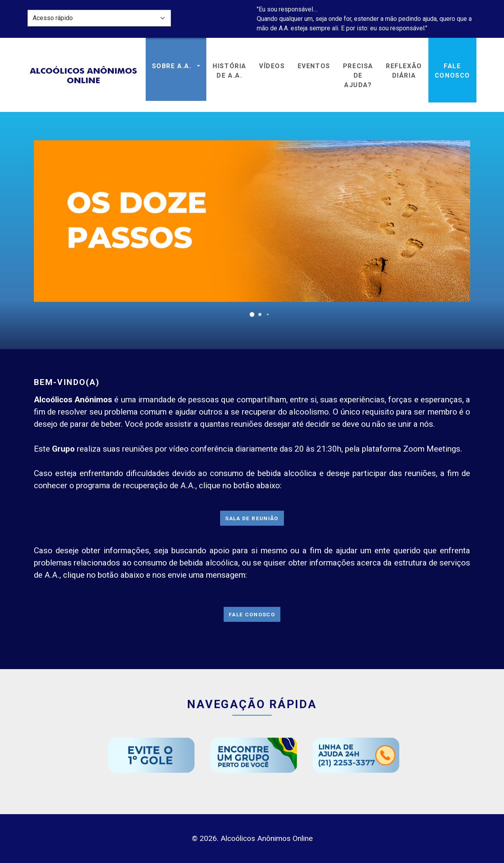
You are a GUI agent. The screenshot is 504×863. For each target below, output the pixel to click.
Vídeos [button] (272, 66)
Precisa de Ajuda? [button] (358, 75)
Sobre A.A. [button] (173, 66)
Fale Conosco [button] (452, 71)
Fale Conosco (252, 614)
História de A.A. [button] (230, 71)
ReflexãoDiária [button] (404, 71)
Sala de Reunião (252, 518)
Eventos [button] (314, 66)
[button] (252, 314)
